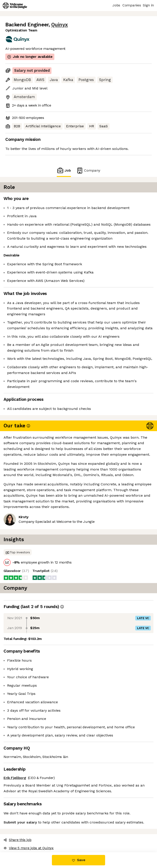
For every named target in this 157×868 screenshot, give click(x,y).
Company (88, 170)
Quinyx (60, 25)
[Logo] (15, 6)
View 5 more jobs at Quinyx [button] (29, 848)
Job (64, 170)
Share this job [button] (18, 840)
